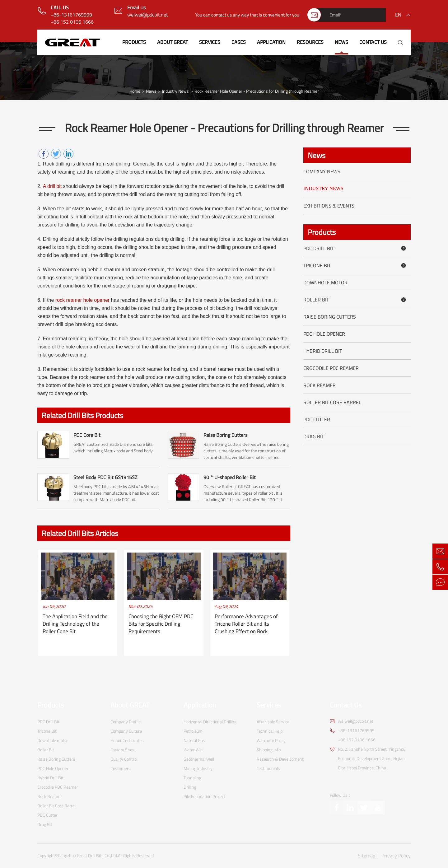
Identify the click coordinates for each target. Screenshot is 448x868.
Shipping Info (269, 750)
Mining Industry (198, 768)
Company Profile (126, 722)
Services (210, 42)
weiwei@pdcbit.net (148, 15)
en (398, 15)
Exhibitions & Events (329, 206)
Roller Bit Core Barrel (332, 402)
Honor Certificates (127, 740)
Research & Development (280, 759)
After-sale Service (273, 722)
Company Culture (126, 731)
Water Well (194, 750)
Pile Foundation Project (204, 796)
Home (135, 91)
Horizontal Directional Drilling (210, 722)
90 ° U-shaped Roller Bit (230, 477)
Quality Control (124, 759)
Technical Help (270, 731)
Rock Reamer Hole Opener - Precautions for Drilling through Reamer (257, 91)
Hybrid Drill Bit (323, 351)
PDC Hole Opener (324, 334)
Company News (322, 171)
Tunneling (192, 778)
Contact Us (373, 42)
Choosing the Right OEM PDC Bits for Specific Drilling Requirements (161, 624)
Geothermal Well (199, 759)
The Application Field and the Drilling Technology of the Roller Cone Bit (75, 624)
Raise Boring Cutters (225, 435)
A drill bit (52, 186)
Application (271, 42)
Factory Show (123, 750)
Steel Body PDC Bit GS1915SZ (105, 477)
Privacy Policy (396, 856)
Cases (239, 42)
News (341, 42)
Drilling (190, 787)
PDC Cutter (317, 419)
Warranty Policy (271, 740)
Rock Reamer (320, 385)
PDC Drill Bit (356, 248)
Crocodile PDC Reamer (331, 368)
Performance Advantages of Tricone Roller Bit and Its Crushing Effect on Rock (246, 624)
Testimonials (268, 768)
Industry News (175, 91)
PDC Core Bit (87, 435)
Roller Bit (356, 300)
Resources (310, 42)
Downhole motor (325, 282)
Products (134, 42)
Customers (121, 768)
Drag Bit (314, 436)
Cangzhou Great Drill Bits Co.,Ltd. (88, 856)
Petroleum (193, 731)
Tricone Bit (356, 265)
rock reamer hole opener (82, 300)
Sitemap (366, 856)
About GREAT (173, 42)
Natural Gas (194, 740)
